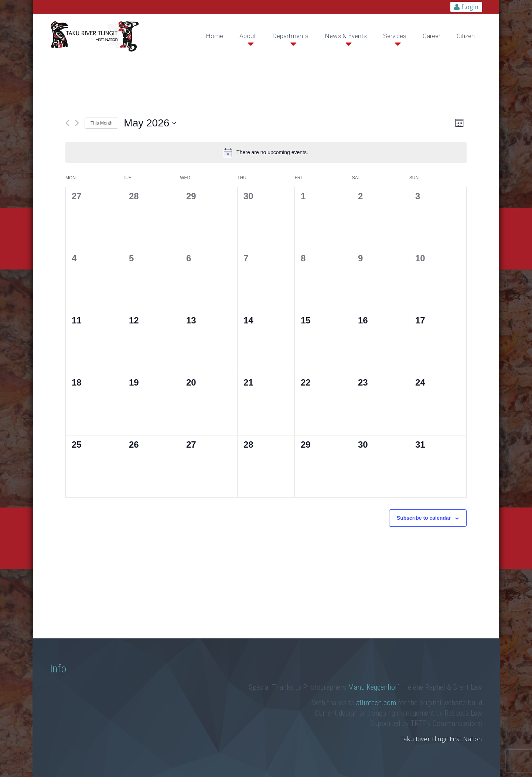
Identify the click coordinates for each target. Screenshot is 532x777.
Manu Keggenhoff (375, 687)
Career (432, 36)
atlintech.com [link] (376, 703)
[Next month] (77, 123)
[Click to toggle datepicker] (150, 123)
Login (470, 7)
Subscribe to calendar (424, 518)
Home (214, 36)
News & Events (346, 36)
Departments (290, 36)
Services (395, 36)
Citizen (466, 36)
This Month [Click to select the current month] (101, 123)
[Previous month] (67, 123)
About (248, 36)
